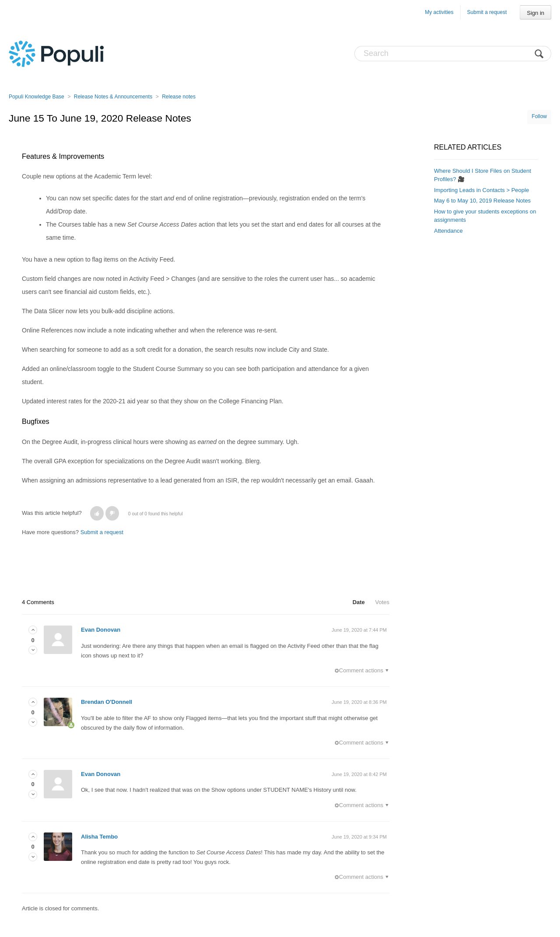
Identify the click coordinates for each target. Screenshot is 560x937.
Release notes (179, 97)
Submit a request (487, 12)
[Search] (453, 54)
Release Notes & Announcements (113, 97)
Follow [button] (539, 116)
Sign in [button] (535, 13)
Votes (382, 602)
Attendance (448, 231)
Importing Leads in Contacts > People (481, 190)
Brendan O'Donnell (107, 702)
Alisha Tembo (99, 837)
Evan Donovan (101, 630)
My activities (439, 12)
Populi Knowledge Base (37, 97)
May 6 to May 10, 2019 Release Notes (482, 201)
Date (359, 602)
